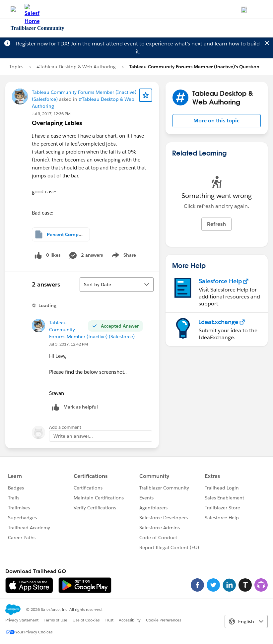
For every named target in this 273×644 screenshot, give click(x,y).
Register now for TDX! (43, 44)
